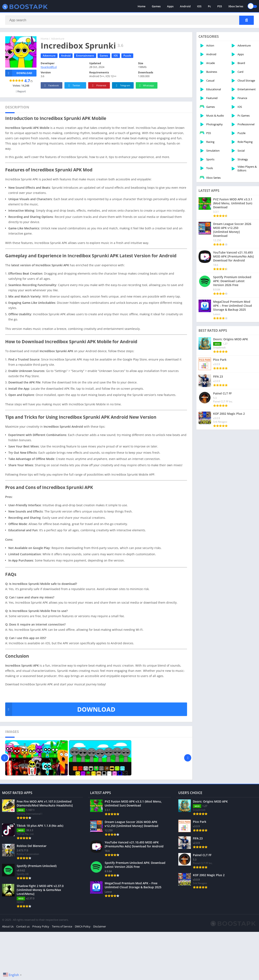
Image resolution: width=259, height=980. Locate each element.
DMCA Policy (83, 957)
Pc (209, 6)
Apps (170, 6)
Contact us (23, 957)
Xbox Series (236, 6)
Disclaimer (100, 957)
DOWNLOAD (60, 709)
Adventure (58, 39)
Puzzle (127, 56)
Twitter (74, 86)
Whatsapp (146, 86)
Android (185, 6)
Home (141, 6)
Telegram (122, 86)
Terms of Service (62, 957)
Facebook (51, 86)
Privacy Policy (41, 957)
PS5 (220, 6)
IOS (199, 6)
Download (19, 73)
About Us (8, 957)
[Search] (129, 20)
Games (156, 6)
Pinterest (98, 86)
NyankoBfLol (49, 67)
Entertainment (85, 56)
